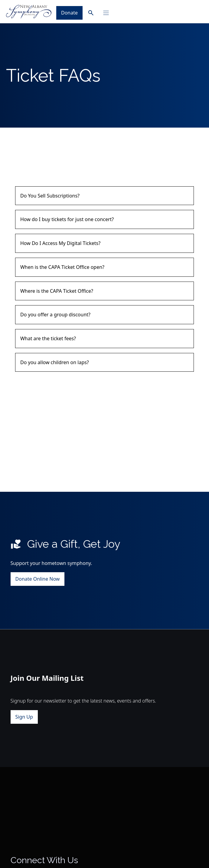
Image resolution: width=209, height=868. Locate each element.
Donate (69, 13)
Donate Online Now (38, 579)
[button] (104, 196)
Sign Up (24, 717)
